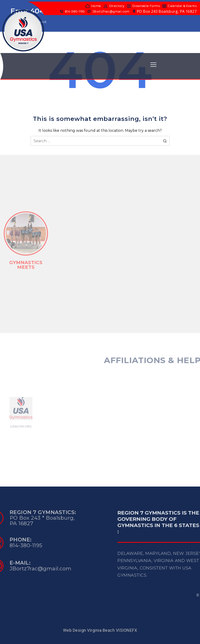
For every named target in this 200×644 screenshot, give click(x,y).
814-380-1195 (72, 11)
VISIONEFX (127, 630)
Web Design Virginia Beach (89, 630)
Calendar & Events (179, 6)
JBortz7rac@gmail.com (108, 11)
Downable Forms (143, 6)
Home (93, 6)
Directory (114, 6)
